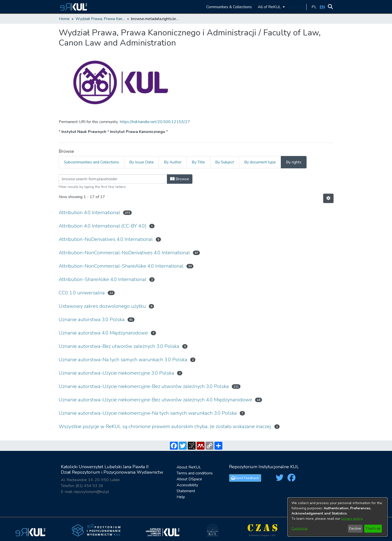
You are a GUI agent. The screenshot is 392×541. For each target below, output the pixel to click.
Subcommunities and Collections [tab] (91, 162)
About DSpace (189, 479)
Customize (300, 528)
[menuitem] (271, 7)
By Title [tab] (198, 162)
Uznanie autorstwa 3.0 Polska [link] (92, 320)
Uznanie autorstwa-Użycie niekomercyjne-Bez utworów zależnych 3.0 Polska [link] (144, 386)
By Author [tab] (173, 162)
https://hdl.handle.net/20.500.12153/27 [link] (155, 122)
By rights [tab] (294, 162)
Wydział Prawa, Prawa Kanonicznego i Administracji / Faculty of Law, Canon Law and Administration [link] (100, 19)
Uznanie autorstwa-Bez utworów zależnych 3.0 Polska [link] (119, 346)
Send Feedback (245, 478)
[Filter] (113, 179)
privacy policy (352, 519)
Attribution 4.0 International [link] (89, 213)
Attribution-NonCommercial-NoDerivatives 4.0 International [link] (124, 253)
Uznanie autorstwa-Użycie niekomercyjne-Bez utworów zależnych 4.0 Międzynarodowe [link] (155, 400)
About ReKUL (189, 467)
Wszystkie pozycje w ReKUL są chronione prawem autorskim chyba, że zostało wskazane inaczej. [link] (165, 426)
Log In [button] (295, 7)
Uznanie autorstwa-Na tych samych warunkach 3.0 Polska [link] (123, 360)
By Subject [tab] (225, 162)
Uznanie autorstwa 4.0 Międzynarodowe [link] (103, 333)
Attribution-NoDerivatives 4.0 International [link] (106, 239)
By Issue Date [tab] (142, 162)
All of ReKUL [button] (269, 7)
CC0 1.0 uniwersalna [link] (82, 293)
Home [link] (64, 19)
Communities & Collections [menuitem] (229, 7)
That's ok (373, 528)
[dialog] (338, 517)
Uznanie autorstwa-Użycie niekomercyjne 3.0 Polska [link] (116, 373)
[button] (73, 7)
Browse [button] (180, 179)
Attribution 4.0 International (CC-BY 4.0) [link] (103, 226)
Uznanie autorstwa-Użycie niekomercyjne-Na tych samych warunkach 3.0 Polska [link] (148, 413)
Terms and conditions (195, 473)
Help (181, 497)
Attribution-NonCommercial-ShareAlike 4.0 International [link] (121, 266)
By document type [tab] (260, 162)
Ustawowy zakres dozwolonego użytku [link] (102, 306)
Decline (355, 528)
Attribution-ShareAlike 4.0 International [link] (103, 279)
